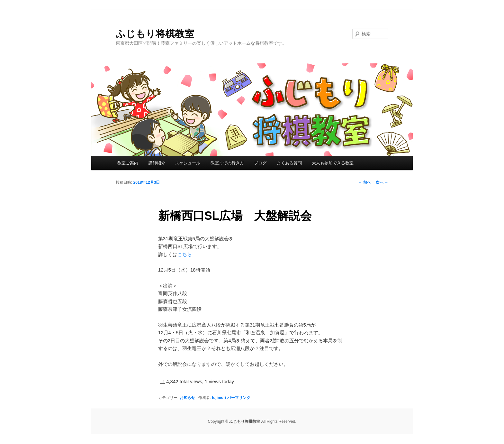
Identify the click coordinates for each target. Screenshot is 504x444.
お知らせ (187, 398)
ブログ (260, 163)
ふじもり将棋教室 (155, 34)
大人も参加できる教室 (333, 163)
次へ (382, 182)
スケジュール (188, 163)
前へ (364, 182)
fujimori (219, 398)
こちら (185, 254)
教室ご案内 (128, 163)
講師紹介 (157, 163)
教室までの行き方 (227, 163)
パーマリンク (239, 398)
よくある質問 (289, 163)
